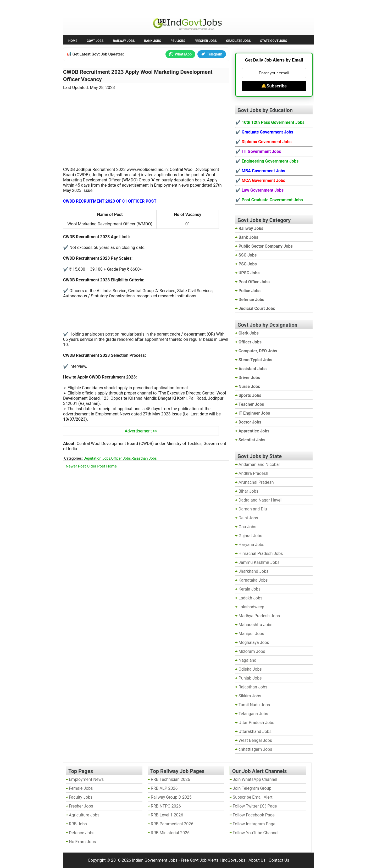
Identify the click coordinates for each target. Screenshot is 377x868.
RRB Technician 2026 (170, 779)
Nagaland (247, 660)
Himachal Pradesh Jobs (261, 553)
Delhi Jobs (248, 518)
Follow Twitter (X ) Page (255, 806)
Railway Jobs (124, 41)
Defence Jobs (82, 833)
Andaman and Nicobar (259, 464)
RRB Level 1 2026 (167, 815)
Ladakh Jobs (250, 598)
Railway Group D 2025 (171, 797)
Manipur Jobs (251, 634)
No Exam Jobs (77, 7)
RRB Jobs (78, 824)
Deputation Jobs (97, 458)
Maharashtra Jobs (255, 625)
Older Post (96, 466)
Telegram (212, 54)
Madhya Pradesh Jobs (259, 616)
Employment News (111, 7)
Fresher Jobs (206, 41)
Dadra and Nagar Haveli (260, 500)
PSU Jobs (178, 41)
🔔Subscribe (274, 86)
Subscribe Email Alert (253, 797)
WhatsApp (180, 54)
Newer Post (76, 466)
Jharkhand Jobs (253, 571)
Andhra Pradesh (253, 473)
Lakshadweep (251, 607)
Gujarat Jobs (250, 536)
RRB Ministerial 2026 (170, 833)
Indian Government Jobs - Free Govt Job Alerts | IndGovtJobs (189, 860)
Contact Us (279, 860)
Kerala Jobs (250, 589)
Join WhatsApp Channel (255, 779)
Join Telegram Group (252, 788)
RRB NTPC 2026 (166, 806)
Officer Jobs (121, 458)
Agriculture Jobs (84, 815)
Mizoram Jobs (252, 651)
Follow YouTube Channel (256, 833)
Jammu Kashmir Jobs (259, 562)
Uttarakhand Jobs (255, 731)
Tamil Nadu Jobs (254, 705)
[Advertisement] (146, 125)
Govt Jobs (95, 41)
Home (73, 41)
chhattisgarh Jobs (255, 749)
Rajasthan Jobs (144, 458)
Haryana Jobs (251, 545)
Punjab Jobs (250, 678)
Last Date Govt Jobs (150, 7)
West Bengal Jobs (255, 740)
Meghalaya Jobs (254, 642)
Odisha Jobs (250, 669)
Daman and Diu (253, 509)
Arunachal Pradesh (256, 482)
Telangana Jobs (253, 714)
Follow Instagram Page (254, 824)
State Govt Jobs (274, 41)
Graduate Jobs (239, 41)
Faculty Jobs (81, 797)
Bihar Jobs (248, 491)
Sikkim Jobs (250, 696)
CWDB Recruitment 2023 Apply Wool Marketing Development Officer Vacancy (138, 76)
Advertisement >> (141, 431)
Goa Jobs (247, 527)
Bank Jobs (153, 41)
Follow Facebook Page (254, 815)
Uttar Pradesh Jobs (256, 723)
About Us (257, 860)
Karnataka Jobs (253, 580)
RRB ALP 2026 (164, 788)
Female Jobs (81, 788)
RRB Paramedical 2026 (172, 824)
